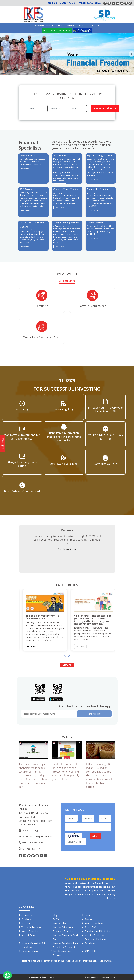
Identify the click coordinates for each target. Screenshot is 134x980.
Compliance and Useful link (97, 931)
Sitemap (89, 919)
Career (88, 915)
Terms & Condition (94, 923)
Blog (55, 915)
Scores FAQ (90, 927)
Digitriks (52, 977)
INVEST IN (70, 26)
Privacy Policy (60, 923)
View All (67, 665)
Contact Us (95, 26)
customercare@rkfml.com (38, 837)
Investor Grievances (63, 927)
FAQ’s (56, 919)
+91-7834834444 (31, 849)
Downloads (90, 943)
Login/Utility (82, 26)
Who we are (39, 26)
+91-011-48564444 (33, 843)
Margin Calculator (30, 931)
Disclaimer (26, 923)
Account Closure (29, 935)
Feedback (26, 919)
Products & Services (55, 26)
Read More (32, 646)
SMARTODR (91, 951)
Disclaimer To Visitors (64, 931)
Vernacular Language (32, 927)
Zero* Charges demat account (57, 30)
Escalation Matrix (30, 951)
